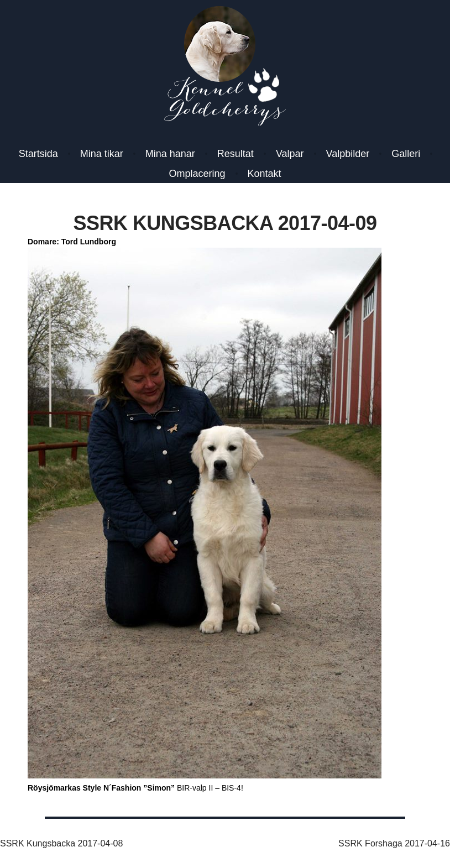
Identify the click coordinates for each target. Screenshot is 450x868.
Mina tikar (102, 154)
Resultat (236, 154)
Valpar (290, 154)
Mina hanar (170, 154)
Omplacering (197, 174)
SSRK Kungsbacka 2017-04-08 (61, 843)
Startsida (38, 154)
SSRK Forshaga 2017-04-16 (394, 843)
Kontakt (265, 174)
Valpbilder (348, 154)
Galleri (406, 154)
